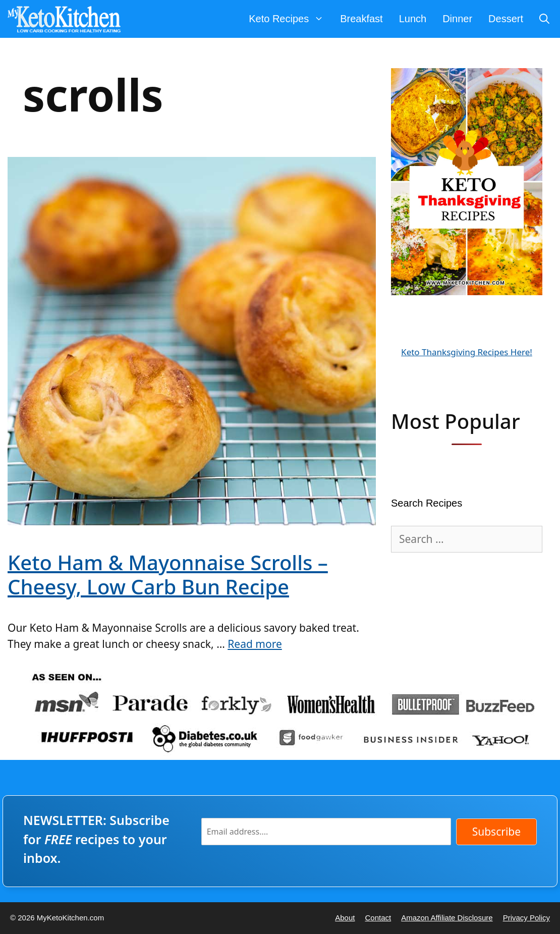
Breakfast (361, 19)
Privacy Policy (526, 918)
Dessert (506, 19)
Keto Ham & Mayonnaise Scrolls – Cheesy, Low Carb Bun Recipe (168, 574)
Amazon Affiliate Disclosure (447, 918)
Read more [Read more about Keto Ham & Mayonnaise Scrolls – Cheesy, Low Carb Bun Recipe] (255, 644)
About (345, 918)
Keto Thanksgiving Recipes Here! (467, 352)
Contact (378, 918)
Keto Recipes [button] (290, 19)
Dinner (457, 19)
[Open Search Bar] (544, 19)
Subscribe (496, 832)
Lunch (413, 19)
